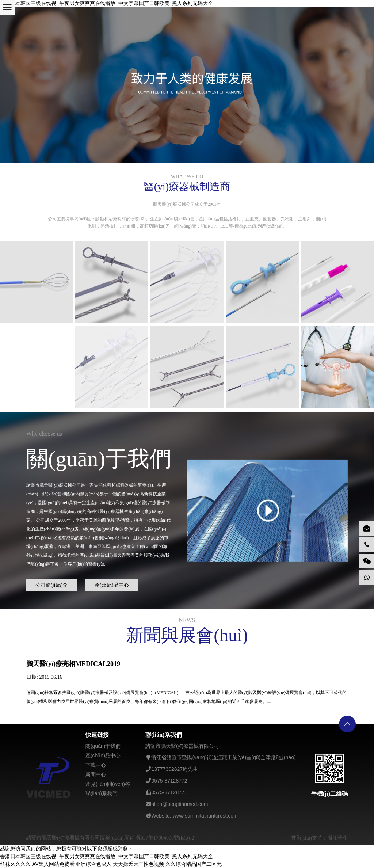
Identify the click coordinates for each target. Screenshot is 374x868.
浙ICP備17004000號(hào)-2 (165, 838)
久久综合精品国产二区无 (194, 864)
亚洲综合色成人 (93, 864)
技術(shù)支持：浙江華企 (319, 838)
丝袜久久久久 (15, 864)
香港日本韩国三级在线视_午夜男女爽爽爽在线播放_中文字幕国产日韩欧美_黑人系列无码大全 (106, 3)
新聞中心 (96, 774)
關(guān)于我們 (103, 746)
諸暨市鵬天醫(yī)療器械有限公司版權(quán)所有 (81, 838)
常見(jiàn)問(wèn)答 (108, 784)
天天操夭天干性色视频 (138, 864)
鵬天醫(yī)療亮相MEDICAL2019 (73, 664)
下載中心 (96, 765)
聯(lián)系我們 (101, 793)
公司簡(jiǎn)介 (53, 584)
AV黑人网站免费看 (53, 864)
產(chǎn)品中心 (113, 584)
